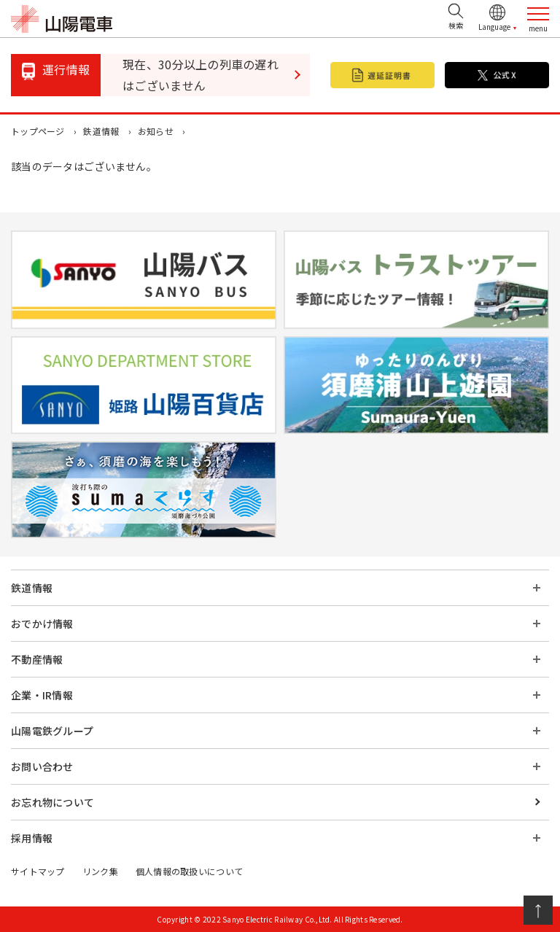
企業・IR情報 (42, 695)
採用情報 (32, 838)
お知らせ (156, 131)
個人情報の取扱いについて (189, 871)
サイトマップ (38, 871)
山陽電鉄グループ (52, 731)
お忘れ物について (52, 802)
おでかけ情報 (42, 624)
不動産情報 (37, 659)
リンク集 (100, 871)
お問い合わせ (42, 766)
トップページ (38, 131)
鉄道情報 (101, 131)
